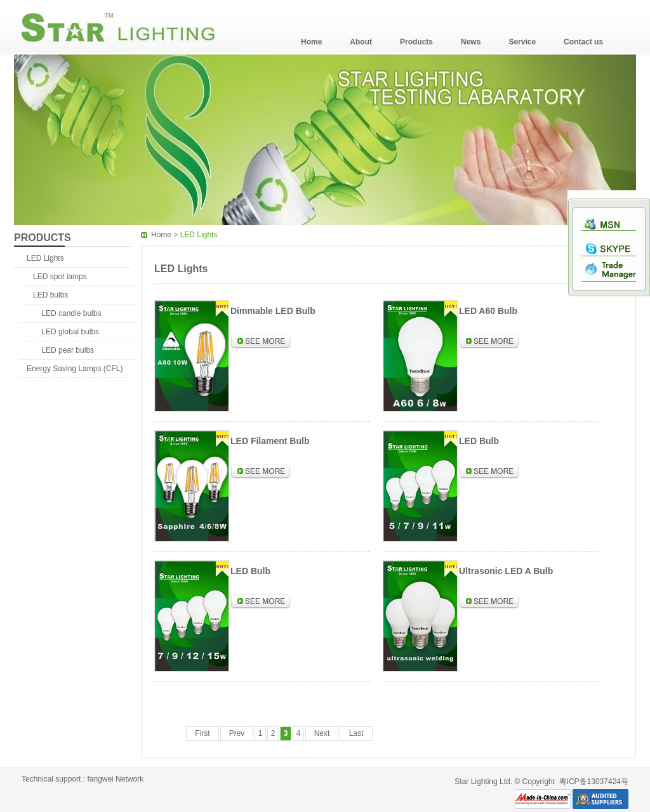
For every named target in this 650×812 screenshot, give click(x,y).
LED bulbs (50, 295)
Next (322, 733)
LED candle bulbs (67, 313)
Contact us (583, 42)
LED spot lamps (60, 277)
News (471, 42)
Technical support (51, 779)
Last (356, 733)
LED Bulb (479, 441)
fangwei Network (115, 779)
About (361, 42)
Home (311, 42)
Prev (237, 733)
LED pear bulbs (63, 350)
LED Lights (45, 258)
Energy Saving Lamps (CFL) (75, 369)
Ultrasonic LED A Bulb (506, 571)
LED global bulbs (66, 332)
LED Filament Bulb (270, 441)
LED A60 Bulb (488, 311)
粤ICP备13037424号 (594, 782)
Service (522, 42)
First (202, 733)
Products (416, 42)
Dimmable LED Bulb (273, 311)
